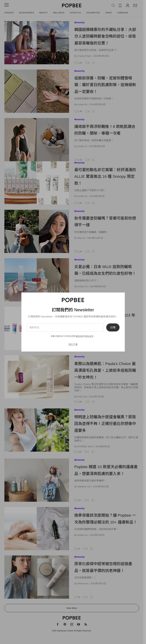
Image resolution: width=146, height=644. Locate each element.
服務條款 (80, 336)
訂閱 (113, 327)
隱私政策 (89, 336)
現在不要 (73, 344)
